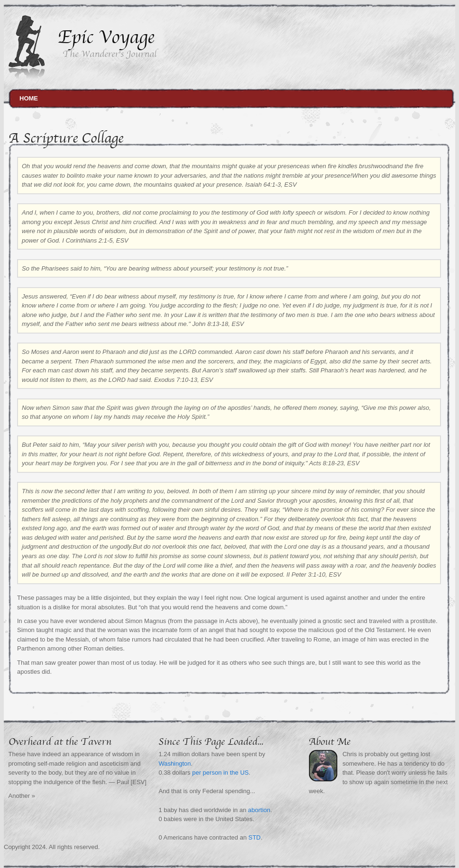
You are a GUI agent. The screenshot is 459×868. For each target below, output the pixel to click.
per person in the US (220, 773)
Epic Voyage (106, 37)
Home (29, 98)
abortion (259, 810)
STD (255, 837)
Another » (22, 796)
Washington (174, 764)
